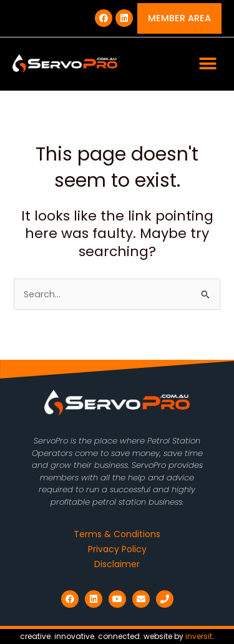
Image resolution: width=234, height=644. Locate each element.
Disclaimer (117, 564)
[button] (207, 64)
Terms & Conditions (117, 534)
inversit (199, 636)
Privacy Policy (117, 549)
